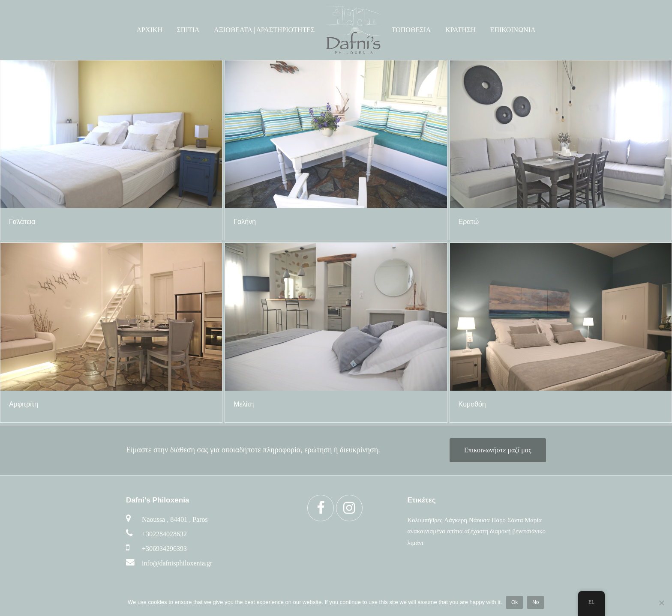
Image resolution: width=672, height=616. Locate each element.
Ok (514, 602)
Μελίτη (244, 404)
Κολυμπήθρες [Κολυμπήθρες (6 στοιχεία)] (425, 520)
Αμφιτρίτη (24, 404)
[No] (661, 603)
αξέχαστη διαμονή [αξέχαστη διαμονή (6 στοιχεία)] (487, 531)
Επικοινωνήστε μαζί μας (498, 450)
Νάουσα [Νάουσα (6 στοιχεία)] (479, 520)
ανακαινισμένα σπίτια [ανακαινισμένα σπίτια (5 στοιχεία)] (435, 531)
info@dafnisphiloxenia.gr (177, 563)
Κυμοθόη (472, 404)
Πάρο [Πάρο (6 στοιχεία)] (499, 520)
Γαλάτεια (22, 222)
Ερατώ (469, 222)
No (536, 602)
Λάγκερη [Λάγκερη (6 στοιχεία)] (456, 520)
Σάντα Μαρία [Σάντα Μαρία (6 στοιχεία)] (525, 520)
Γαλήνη (245, 222)
